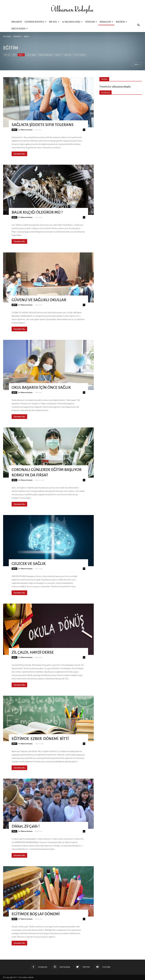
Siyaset (58, 55)
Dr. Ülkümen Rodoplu (25, 130)
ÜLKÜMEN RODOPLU (35, 22)
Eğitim (21, 55)
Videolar (91, 22)
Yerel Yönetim (80, 55)
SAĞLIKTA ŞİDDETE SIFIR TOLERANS (43, 125)
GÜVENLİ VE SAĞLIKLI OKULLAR (39, 300)
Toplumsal (67, 55)
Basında (121, 22)
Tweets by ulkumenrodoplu (115, 87)
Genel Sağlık (31, 55)
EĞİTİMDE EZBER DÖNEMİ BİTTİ (41, 739)
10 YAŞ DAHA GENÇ (72, 22)
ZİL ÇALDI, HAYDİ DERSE (33, 652)
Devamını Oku (19, 154)
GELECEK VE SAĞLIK (29, 564)
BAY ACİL (54, 22)
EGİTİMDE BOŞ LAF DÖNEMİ (36, 914)
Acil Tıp (7, 55)
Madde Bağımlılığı (45, 55)
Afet (14, 55)
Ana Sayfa (17, 22)
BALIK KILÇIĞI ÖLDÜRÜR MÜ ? (37, 212)
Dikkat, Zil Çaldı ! (26, 826)
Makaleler (106, 22)
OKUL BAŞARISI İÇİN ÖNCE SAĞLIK (41, 387)
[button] (138, 25)
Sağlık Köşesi (19, 29)
